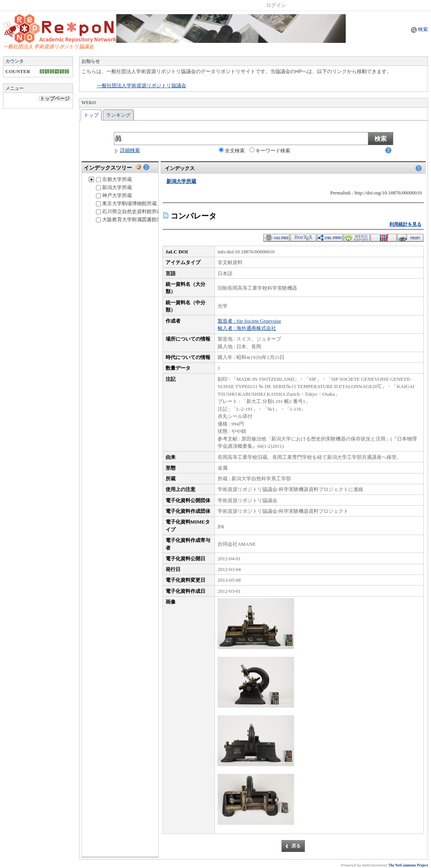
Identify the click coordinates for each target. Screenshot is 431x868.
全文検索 (232, 150)
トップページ (55, 99)
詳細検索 (127, 150)
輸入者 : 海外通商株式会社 (247, 328)
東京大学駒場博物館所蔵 (126, 203)
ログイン (276, 5)
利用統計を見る (405, 224)
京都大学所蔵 (114, 179)
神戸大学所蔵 (114, 195)
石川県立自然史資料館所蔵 (129, 211)
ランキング (118, 115)
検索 (419, 29)
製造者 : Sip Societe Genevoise (249, 321)
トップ (91, 115)
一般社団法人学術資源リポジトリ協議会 (141, 86)
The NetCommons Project (408, 865)
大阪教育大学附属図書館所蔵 (131, 219)
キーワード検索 (270, 150)
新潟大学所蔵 (114, 187)
